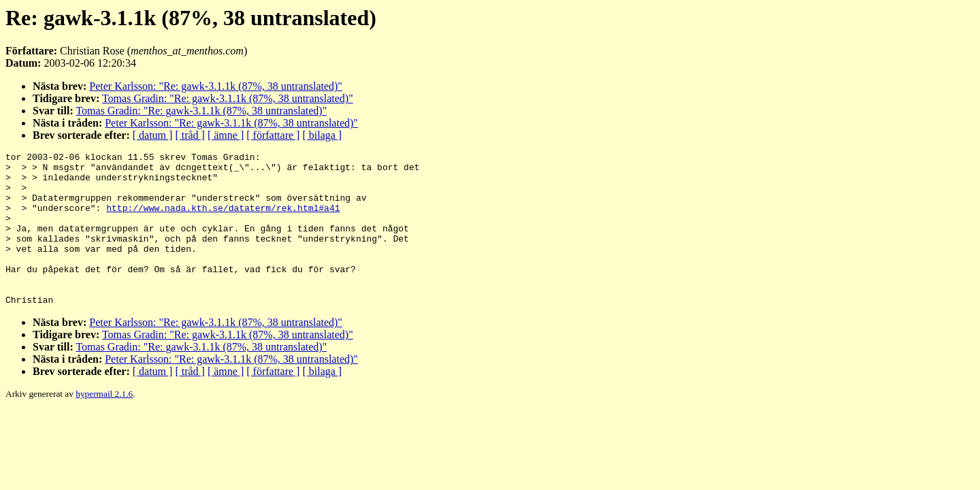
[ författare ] (273, 135)
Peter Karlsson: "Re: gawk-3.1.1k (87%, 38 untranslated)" (216, 86)
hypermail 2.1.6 (104, 424)
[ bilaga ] (322, 135)
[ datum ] (153, 135)
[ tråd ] (190, 135)
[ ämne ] (226, 135)
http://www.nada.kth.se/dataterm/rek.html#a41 (223, 220)
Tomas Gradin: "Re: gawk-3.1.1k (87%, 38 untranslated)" (228, 98)
